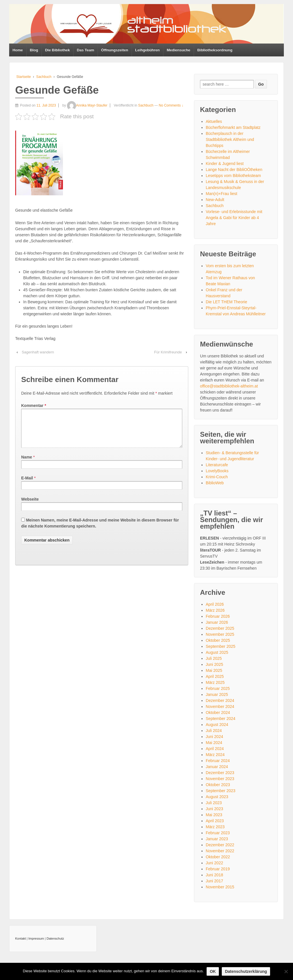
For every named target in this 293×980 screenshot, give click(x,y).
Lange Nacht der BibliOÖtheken (234, 170)
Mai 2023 (214, 815)
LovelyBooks (217, 471)
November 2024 (220, 707)
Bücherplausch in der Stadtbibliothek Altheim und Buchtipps (230, 139)
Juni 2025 (214, 664)
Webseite (30, 506)
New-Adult (215, 200)
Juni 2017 (214, 881)
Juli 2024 (214, 731)
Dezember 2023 (220, 773)
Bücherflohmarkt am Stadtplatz (233, 127)
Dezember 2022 (220, 845)
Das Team (86, 50)
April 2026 (215, 604)
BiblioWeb (215, 483)
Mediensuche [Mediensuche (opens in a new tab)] (179, 50)
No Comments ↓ (171, 105)
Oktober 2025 (218, 640)
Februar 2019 (218, 869)
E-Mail (27, 485)
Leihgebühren (147, 50)
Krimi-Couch (217, 477)
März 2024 (215, 755)
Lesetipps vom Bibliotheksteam (233, 176)
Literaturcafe (217, 465)
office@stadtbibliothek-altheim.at (229, 386)
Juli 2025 (214, 658)
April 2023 (215, 821)
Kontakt (20, 938)
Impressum (36, 938)
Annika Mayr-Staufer (87, 105)
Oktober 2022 (218, 857)
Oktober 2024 (218, 713)
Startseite (24, 77)
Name (27, 464)
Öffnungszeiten (115, 50)
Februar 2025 (218, 688)
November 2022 (220, 851)
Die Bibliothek (57, 50)
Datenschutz (55, 938)
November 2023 (220, 779)
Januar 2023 (217, 839)
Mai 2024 (214, 743)
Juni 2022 (214, 863)
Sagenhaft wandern (38, 352)
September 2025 (221, 646)
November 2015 (220, 887)
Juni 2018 (214, 875)
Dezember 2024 (220, 700)
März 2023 (215, 827)
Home (18, 50)
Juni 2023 (214, 809)
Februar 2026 (218, 616)
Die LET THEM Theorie (226, 302)
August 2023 (217, 797)
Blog (34, 50)
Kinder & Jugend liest (225, 164)
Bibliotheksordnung (215, 50)
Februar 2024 (218, 761)
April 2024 (215, 749)
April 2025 (215, 676)
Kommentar (34, 406)
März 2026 (215, 610)
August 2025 (217, 652)
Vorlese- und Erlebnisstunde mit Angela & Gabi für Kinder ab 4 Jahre (234, 218)
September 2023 (221, 791)
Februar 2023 (218, 833)
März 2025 (215, 682)
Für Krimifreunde (168, 352)
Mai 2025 (214, 670)
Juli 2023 (214, 803)
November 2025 (220, 634)
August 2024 (217, 725)
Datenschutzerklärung (246, 971)
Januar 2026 (217, 622)
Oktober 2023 (218, 785)
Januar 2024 (217, 767)
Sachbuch (44, 77)
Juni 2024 (214, 737)
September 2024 (221, 719)
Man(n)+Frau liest (221, 194)
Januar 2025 (217, 694)
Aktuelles (214, 121)
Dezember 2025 (220, 628)
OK (213, 971)
